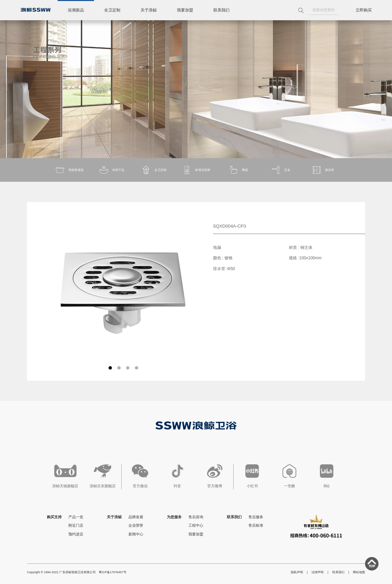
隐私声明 (297, 572)
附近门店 (76, 525)
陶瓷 (238, 170)
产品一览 (76, 517)
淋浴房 (323, 170)
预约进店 (76, 534)
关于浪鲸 (149, 10)
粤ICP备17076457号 (113, 572)
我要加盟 (185, 10)
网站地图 (359, 572)
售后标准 (256, 525)
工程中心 (196, 525)
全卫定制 (112, 10)
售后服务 (256, 517)
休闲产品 (112, 170)
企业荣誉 (136, 525)
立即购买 (364, 10)
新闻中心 (136, 534)
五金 (280, 170)
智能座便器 (69, 170)
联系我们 (221, 10)
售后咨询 (196, 517)
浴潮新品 (76, 10)
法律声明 (318, 572)
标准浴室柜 (196, 170)
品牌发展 (136, 517)
